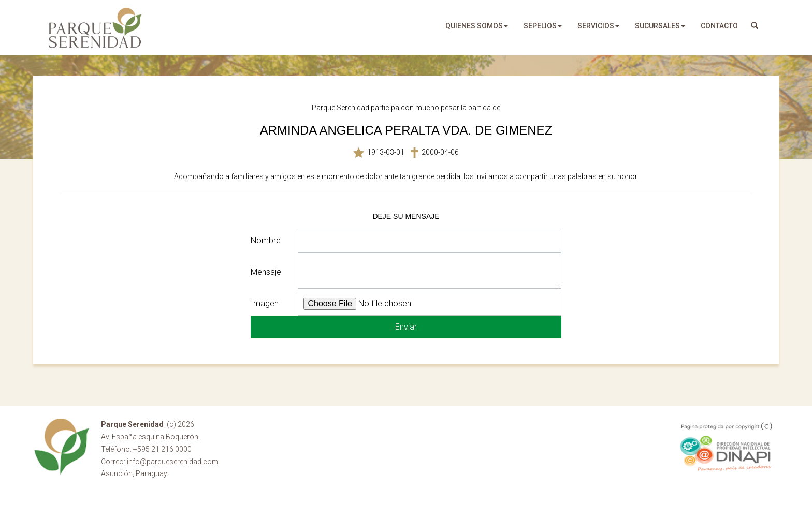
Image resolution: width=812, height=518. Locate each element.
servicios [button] (598, 26)
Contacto (719, 26)
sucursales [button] (660, 26)
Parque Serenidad (95, 28)
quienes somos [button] (477, 26)
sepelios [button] (543, 26)
